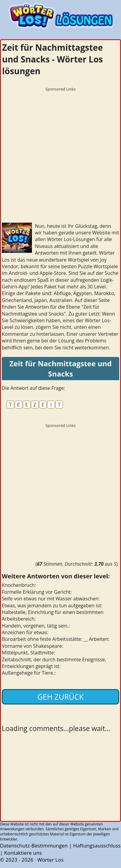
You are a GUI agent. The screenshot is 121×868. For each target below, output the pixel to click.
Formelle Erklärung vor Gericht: (37, 592)
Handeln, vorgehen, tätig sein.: (36, 626)
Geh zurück (60, 697)
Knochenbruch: (19, 585)
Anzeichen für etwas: (25, 632)
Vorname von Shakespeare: (33, 646)
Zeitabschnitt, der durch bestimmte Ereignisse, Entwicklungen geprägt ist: (54, 663)
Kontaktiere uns (23, 853)
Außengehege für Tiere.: (29, 673)
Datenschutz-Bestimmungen (34, 846)
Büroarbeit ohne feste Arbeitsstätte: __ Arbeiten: (56, 639)
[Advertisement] (60, 155)
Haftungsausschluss (97, 846)
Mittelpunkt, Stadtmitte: (28, 653)
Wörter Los (50, 860)
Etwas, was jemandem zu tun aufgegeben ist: (52, 606)
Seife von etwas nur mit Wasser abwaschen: (51, 599)
